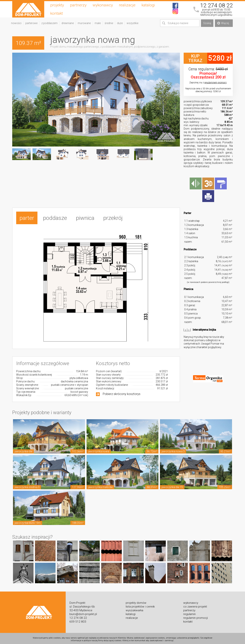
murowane (84, 23)
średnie (109, 23)
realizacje (127, 5)
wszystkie (132, 23)
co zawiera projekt (195, 605)
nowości (16, 23)
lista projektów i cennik (140, 605)
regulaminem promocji (215, 83)
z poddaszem (49, 23)
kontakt (57, 13)
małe (98, 23)
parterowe (31, 23)
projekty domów (136, 601)
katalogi (148, 5)
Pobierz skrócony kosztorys (122, 392)
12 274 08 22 (216, 5)
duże (120, 23)
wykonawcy (103, 5)
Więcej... (224, 23)
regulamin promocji (196, 616)
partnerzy (78, 5)
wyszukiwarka (134, 608)
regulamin (189, 612)
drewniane (68, 23)
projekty (57, 5)
